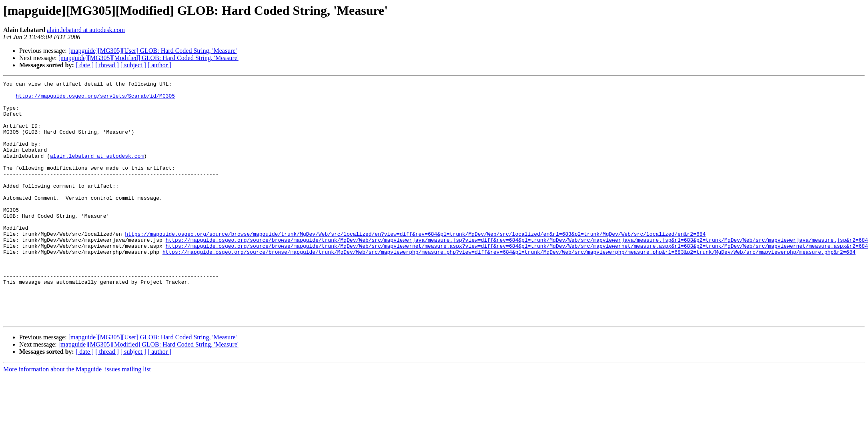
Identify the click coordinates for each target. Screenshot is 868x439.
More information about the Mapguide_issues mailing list (77, 417)
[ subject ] (133, 65)
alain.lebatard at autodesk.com (86, 30)
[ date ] (85, 65)
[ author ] (160, 65)
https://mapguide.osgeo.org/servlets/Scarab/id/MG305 (95, 99)
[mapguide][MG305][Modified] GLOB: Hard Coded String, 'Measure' (148, 58)
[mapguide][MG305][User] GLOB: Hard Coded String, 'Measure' (153, 51)
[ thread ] (107, 65)
